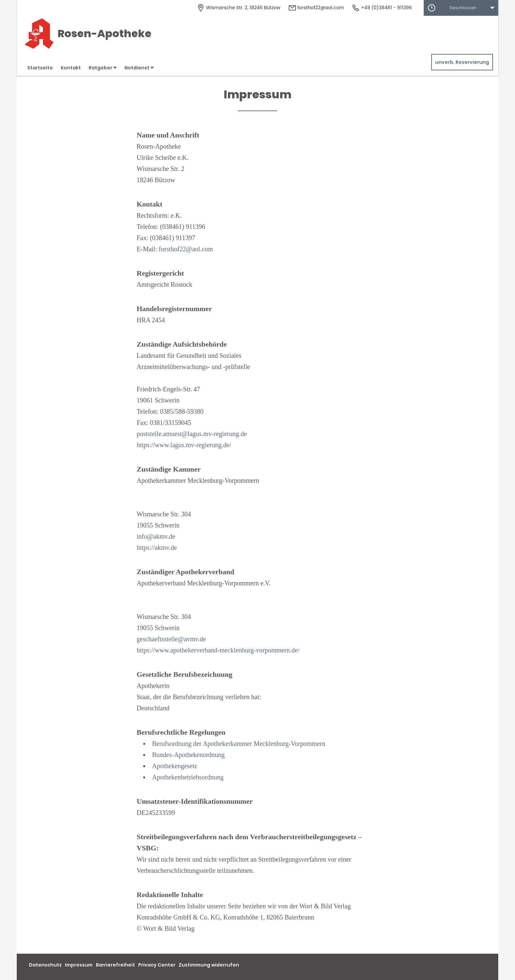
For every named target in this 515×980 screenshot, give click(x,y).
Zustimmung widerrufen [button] (209, 965)
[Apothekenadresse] (238, 8)
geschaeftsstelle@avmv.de (171, 639)
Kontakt (71, 68)
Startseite (40, 68)
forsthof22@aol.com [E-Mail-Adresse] (316, 8)
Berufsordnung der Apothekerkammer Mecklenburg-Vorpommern (239, 744)
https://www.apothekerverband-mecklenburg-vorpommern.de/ (218, 650)
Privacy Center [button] (157, 965)
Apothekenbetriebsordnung (188, 777)
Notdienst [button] (139, 68)
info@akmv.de (156, 536)
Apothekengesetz (175, 766)
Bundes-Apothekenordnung (188, 755)
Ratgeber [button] (103, 68)
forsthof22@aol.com (186, 249)
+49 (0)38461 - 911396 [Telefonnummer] (382, 8)
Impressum (79, 965)
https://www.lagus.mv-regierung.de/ (184, 445)
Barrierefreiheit (115, 965)
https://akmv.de (157, 548)
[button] (461, 8)
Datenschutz (45, 965)
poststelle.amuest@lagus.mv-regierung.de (192, 434)
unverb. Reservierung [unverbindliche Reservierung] (462, 62)
